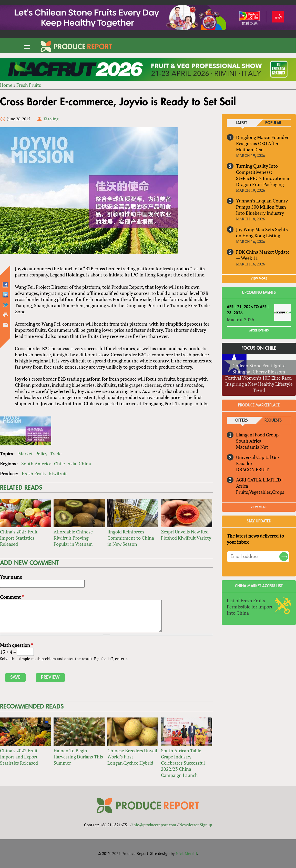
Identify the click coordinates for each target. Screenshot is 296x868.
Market (25, 454)
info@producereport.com (154, 825)
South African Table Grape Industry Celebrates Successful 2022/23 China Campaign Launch (183, 763)
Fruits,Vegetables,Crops (260, 492)
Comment (12, 597)
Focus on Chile (259, 348)
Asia (72, 464)
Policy (41, 454)
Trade (56, 454)
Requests (273, 420)
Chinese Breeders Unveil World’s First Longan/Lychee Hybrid (132, 757)
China (85, 464)
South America (36, 464)
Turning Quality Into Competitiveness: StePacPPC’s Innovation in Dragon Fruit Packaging (263, 175)
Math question (16, 645)
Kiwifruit (58, 474)
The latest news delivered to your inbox (255, 539)
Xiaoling (51, 119)
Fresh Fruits (29, 85)
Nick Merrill (186, 853)
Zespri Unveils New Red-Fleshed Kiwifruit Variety (186, 535)
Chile (59, 464)
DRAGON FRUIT (252, 469)
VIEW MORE (259, 279)
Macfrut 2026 (241, 319)
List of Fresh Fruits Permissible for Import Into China (250, 607)
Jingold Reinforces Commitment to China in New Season (131, 538)
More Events (259, 330)
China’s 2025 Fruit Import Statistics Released (19, 538)
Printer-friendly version (6, 315)
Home (6, 85)
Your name (11, 577)
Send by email (6, 325)
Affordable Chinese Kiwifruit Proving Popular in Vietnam (73, 538)
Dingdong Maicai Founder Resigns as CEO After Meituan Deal (262, 143)
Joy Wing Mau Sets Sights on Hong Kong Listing (262, 232)
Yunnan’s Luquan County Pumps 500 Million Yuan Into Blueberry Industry (262, 207)
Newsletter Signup (196, 825)
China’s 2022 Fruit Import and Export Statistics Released (19, 757)
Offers (242, 420)
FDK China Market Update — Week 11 (263, 255)
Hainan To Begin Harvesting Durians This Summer (78, 757)
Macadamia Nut (252, 447)
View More (259, 507)
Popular (273, 123)
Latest (241, 123)
